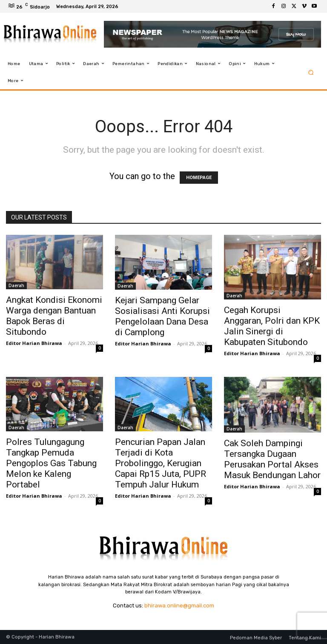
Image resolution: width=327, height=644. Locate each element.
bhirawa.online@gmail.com (179, 606)
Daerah (16, 285)
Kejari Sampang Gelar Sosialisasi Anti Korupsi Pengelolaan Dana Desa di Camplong (162, 316)
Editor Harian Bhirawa (34, 343)
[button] (311, 72)
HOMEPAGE (199, 178)
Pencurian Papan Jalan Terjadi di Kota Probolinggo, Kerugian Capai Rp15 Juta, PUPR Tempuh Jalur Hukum (161, 463)
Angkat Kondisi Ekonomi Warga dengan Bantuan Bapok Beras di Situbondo (54, 316)
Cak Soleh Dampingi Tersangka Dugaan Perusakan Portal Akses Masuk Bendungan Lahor (272, 459)
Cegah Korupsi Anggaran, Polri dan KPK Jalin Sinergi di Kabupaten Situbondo (272, 326)
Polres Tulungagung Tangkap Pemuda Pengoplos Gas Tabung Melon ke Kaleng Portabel (51, 463)
